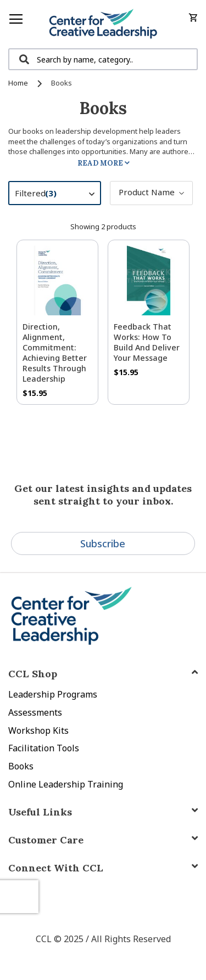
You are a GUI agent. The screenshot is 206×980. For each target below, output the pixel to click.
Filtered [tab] (60, 195)
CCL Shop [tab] (33, 674)
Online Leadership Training (66, 784)
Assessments (35, 712)
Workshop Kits (38, 730)
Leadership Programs (53, 694)
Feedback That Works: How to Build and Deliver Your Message (147, 342)
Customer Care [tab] (46, 840)
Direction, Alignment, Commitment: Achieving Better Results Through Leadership (55, 353)
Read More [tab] (100, 163)
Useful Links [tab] (40, 812)
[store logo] (103, 24)
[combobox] (103, 59)
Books (21, 766)
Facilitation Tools (44, 748)
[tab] (103, 868)
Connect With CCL (56, 868)
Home (19, 83)
